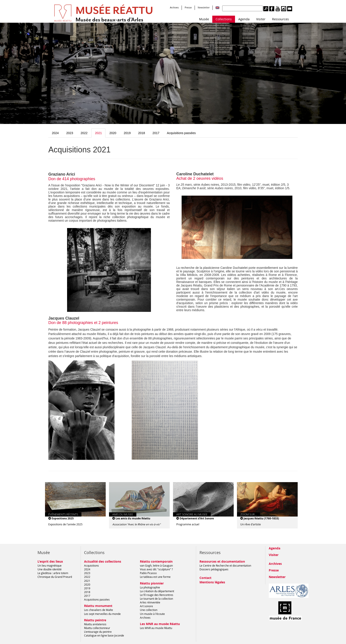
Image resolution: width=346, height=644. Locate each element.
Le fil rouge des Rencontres (157, 595)
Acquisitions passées (181, 133)
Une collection (149, 610)
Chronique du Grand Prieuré (55, 577)
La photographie (150, 587)
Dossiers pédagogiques (214, 569)
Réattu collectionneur (97, 628)
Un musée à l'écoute (152, 614)
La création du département (157, 591)
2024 (55, 133)
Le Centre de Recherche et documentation (225, 565)
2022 (84, 133)
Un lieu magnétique (50, 565)
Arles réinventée (150, 602)
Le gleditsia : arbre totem (53, 573)
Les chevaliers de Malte (99, 610)
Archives (174, 8)
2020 (113, 133)
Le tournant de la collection (156, 599)
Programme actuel (188, 524)
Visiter (261, 19)
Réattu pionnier (152, 583)
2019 (127, 133)
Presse (188, 8)
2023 (70, 133)
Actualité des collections (103, 561)
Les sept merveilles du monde (102, 614)
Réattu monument (98, 606)
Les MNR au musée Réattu (160, 624)
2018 (142, 133)
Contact (205, 578)
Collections (224, 19)
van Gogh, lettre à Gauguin (156, 565)
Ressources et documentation (222, 561)
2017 (156, 133)
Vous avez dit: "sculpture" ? (156, 569)
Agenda (244, 19)
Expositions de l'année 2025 (65, 524)
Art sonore (146, 606)
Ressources (280, 19)
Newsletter (204, 8)
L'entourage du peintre (98, 632)
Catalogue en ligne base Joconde (104, 635)
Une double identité (50, 569)
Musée (204, 19)
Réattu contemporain (156, 561)
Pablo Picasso (148, 573)
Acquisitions (91, 565)
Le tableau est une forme (155, 577)
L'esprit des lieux (50, 561)
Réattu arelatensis (95, 624)
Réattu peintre (95, 620)
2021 (98, 133)
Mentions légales (212, 582)
